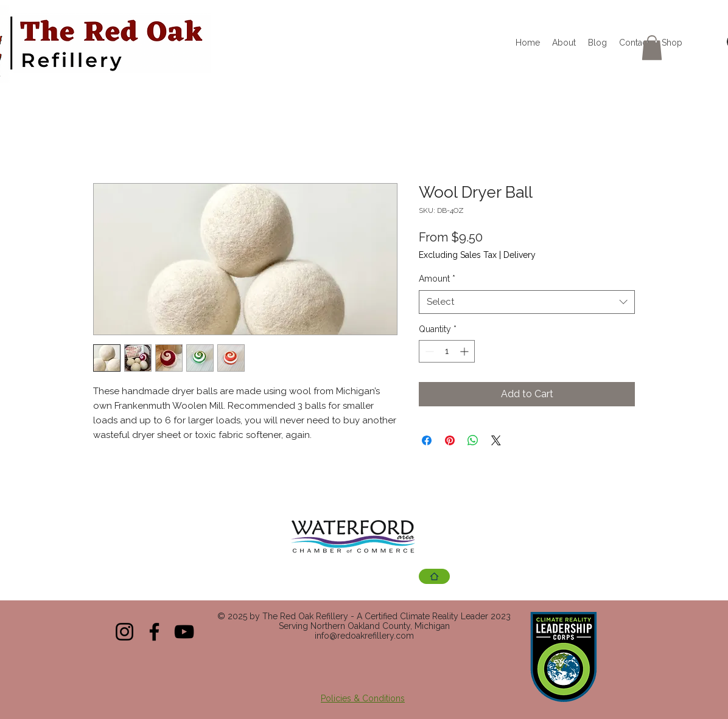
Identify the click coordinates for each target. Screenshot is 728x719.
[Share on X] (496, 440)
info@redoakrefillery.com (364, 636)
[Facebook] (154, 632)
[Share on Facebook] (427, 440)
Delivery (520, 255)
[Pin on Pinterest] (450, 440)
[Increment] (465, 351)
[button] (652, 48)
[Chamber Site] (434, 576)
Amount (437, 279)
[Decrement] (428, 351)
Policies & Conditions (363, 698)
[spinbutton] (447, 351)
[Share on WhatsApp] (473, 440)
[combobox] (527, 302)
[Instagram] (124, 632)
